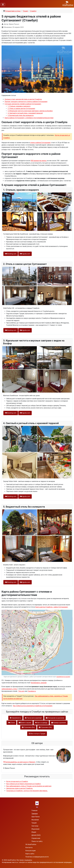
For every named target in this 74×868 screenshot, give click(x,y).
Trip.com (21, 691)
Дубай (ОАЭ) (36, 835)
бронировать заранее (39, 683)
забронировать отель (9, 689)
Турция (34, 823)
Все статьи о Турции (37, 734)
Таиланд (35, 814)
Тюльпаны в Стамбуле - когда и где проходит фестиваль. (27, 791)
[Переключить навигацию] (3, 5)
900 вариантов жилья (39, 161)
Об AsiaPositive (31, 844)
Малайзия (35, 820)
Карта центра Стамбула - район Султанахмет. (52, 607)
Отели (11, 723)
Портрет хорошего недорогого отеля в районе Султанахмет (26, 102)
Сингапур (35, 826)
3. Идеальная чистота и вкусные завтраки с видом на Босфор (30, 111)
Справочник (36, 838)
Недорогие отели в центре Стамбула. (20, 788)
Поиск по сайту (37, 841)
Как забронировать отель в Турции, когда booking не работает (29, 786)
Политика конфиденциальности (37, 857)
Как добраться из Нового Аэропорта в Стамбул (23, 784)
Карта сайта (30, 854)
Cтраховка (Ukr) (45, 727)
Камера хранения (59, 723)
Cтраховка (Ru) (28, 727)
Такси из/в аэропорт (33, 718)
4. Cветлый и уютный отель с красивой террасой (25, 113)
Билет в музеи (25, 723)
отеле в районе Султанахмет (40, 143)
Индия (34, 832)
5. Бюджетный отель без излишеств (21, 115)
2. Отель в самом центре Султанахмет (21, 109)
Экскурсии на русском (55, 718)
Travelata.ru (32, 691)
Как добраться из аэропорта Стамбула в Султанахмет (33, 706)
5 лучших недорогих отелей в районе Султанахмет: (23, 104)
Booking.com (11, 254)
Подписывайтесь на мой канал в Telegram (19, 762)
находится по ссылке (63, 677)
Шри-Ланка (36, 817)
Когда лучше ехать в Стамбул (17, 781)
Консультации (30, 851)
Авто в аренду (41, 723)
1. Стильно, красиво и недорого (19, 106)
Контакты (29, 848)
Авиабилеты (15, 718)
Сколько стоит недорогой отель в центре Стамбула (23, 99)
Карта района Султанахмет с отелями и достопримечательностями (29, 118)
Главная (34, 810)
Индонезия (35, 829)
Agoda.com (25, 254)
